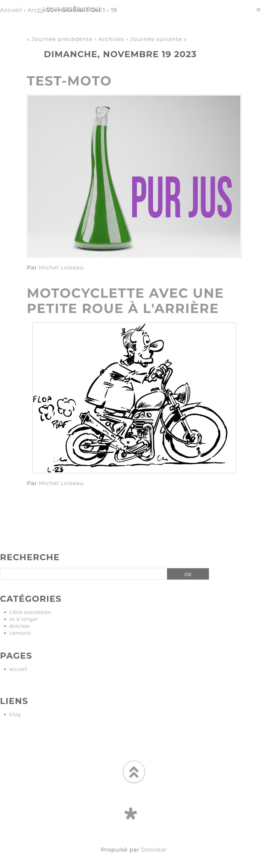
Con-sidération (69, 9)
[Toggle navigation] (258, 9)
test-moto (69, 81)
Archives (111, 39)
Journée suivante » (158, 39)
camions (20, 633)
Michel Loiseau (61, 267)
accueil (18, 669)
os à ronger (24, 619)
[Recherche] (82, 574)
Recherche (30, 557)
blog (15, 715)
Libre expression (30, 612)
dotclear (20, 626)
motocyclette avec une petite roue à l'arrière (125, 301)
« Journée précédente (60, 39)
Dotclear (154, 850)
